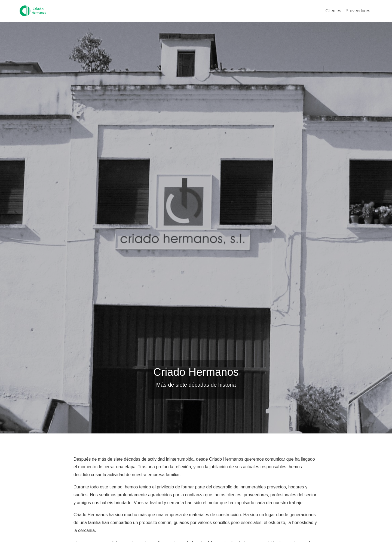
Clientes (333, 11)
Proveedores (358, 11)
